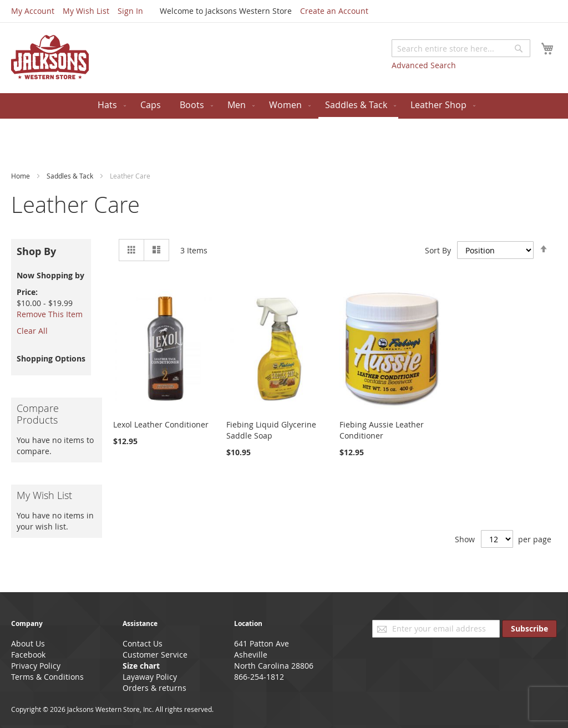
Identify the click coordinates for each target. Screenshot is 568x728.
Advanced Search (424, 65)
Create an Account (334, 11)
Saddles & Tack (71, 176)
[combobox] (461, 48)
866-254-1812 (259, 677)
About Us (28, 643)
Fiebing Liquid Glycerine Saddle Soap (271, 430)
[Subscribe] (529, 629)
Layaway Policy (150, 677)
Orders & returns (154, 688)
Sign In (130, 11)
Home (21, 176)
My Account (33, 11)
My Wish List (86, 11)
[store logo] (50, 57)
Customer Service (155, 655)
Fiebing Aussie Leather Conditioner (382, 430)
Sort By (438, 250)
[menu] (284, 106)
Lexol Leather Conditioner (161, 424)
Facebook (28, 655)
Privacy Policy (36, 666)
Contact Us (143, 643)
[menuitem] (110, 105)
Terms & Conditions (47, 677)
